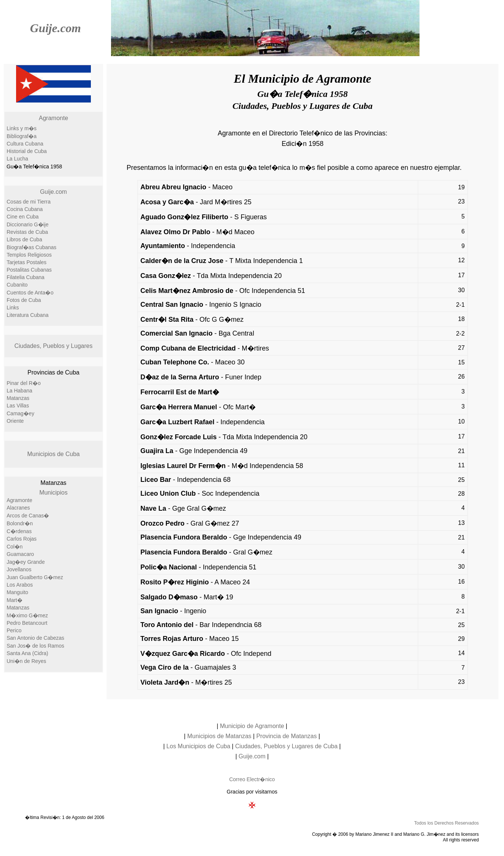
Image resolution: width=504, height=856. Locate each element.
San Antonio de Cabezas (36, 638)
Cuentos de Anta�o (30, 293)
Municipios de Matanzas (219, 736)
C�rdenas (19, 531)
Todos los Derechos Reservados (447, 823)
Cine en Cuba (23, 217)
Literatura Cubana (28, 315)
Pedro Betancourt (27, 623)
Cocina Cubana (25, 209)
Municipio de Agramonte (252, 726)
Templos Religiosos (29, 255)
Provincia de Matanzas (286, 736)
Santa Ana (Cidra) (27, 653)
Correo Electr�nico (252, 779)
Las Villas (18, 406)
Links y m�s (22, 128)
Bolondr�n (20, 523)
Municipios (53, 493)
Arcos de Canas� (28, 516)
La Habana (20, 391)
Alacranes (18, 508)
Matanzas (18, 398)
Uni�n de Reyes (27, 661)
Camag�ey (21, 413)
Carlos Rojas (22, 539)
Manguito (18, 592)
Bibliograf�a (22, 136)
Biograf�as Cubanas (32, 247)
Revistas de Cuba (27, 232)
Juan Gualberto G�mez (35, 577)
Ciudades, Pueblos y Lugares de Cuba (286, 746)
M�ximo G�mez (27, 615)
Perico (14, 630)
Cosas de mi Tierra (29, 202)
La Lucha (18, 159)
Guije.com (55, 28)
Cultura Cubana (25, 144)
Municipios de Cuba (54, 454)
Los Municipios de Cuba (198, 746)
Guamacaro (20, 554)
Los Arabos (20, 585)
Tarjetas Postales (27, 262)
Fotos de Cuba (24, 300)
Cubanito (17, 285)
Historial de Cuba (27, 151)
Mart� (15, 600)
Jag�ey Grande (26, 562)
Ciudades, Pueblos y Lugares (53, 346)
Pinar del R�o (24, 383)
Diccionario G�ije (28, 224)
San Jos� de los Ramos (36, 646)
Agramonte (53, 118)
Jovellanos (19, 569)
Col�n (15, 547)
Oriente (15, 421)
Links (13, 308)
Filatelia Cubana (26, 277)
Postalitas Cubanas (29, 270)
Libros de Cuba (24, 239)
